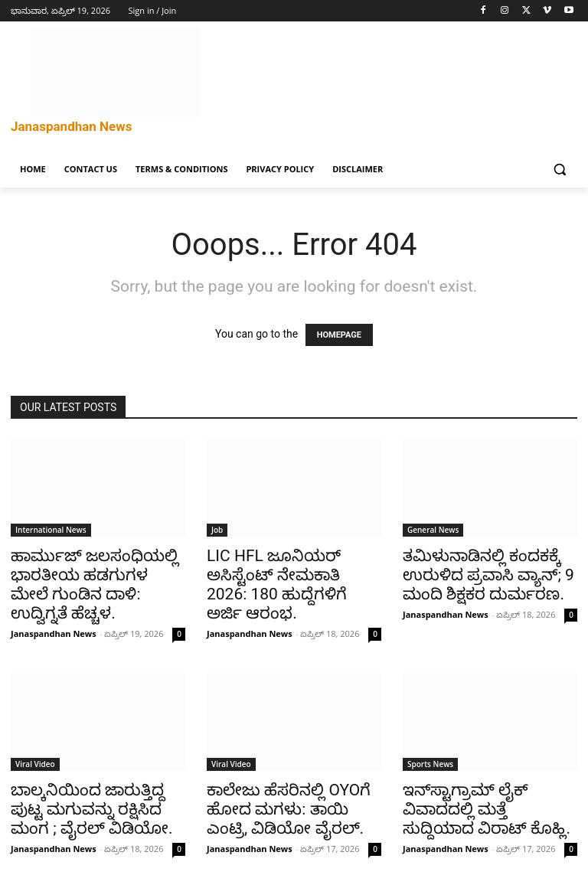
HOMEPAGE (339, 335)
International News (51, 530)
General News (433, 530)
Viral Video (35, 764)
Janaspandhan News (54, 633)
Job (217, 530)
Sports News (430, 764)
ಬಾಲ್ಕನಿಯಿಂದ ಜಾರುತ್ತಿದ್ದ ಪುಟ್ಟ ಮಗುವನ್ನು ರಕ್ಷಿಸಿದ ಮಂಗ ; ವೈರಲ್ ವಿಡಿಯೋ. (92, 809)
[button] (559, 170)
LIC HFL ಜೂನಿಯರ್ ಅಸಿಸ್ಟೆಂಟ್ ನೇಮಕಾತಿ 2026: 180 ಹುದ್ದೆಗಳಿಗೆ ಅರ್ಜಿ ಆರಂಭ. (277, 584)
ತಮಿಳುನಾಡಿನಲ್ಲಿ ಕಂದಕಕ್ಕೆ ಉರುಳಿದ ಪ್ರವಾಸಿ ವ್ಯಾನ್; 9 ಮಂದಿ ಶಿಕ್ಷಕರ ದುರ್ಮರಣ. (488, 575)
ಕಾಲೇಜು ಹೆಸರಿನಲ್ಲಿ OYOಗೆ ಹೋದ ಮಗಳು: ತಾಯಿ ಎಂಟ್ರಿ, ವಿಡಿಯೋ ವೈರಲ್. (289, 809)
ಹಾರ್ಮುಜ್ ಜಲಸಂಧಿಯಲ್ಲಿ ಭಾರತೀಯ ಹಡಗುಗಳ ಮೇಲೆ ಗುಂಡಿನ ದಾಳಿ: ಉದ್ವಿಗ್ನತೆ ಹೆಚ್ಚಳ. (95, 584)
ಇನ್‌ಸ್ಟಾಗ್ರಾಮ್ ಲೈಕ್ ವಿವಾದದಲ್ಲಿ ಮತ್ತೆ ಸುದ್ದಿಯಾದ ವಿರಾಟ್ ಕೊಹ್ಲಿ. (487, 809)
